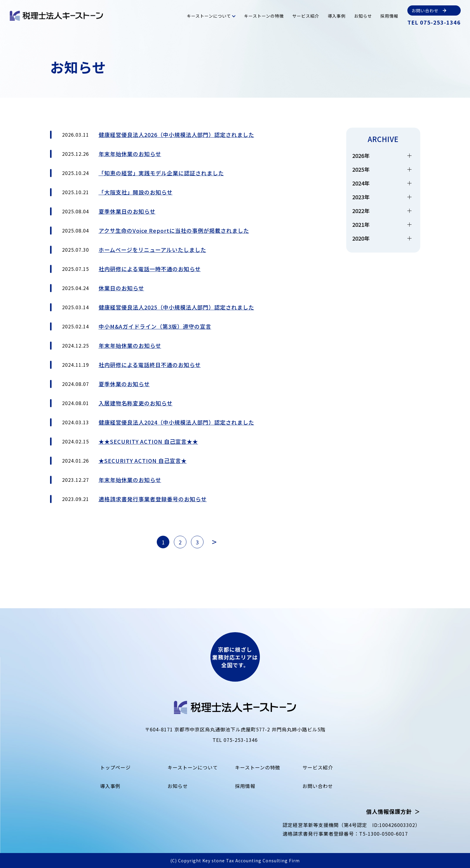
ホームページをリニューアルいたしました (152, 250)
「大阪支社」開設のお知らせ (136, 192)
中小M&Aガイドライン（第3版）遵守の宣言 (155, 326)
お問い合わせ (318, 786)
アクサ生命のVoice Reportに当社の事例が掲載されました (174, 230)
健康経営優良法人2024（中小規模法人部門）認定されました (176, 422)
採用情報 (389, 16)
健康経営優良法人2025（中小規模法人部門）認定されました (176, 307)
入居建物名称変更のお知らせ (136, 403)
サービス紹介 (306, 16)
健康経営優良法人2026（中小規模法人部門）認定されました (176, 135)
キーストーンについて (209, 16)
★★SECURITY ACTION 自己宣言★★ (148, 441)
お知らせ (363, 16)
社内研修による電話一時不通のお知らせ (150, 269)
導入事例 (337, 16)
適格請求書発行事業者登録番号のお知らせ (153, 499)
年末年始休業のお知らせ (130, 154)
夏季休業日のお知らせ (127, 211)
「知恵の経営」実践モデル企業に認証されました (161, 173)
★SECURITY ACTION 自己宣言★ (143, 461)
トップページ (115, 767)
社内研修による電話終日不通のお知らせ (150, 365)
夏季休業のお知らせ (124, 384)
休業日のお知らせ (121, 288)
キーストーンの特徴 (264, 16)
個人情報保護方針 (389, 811)
